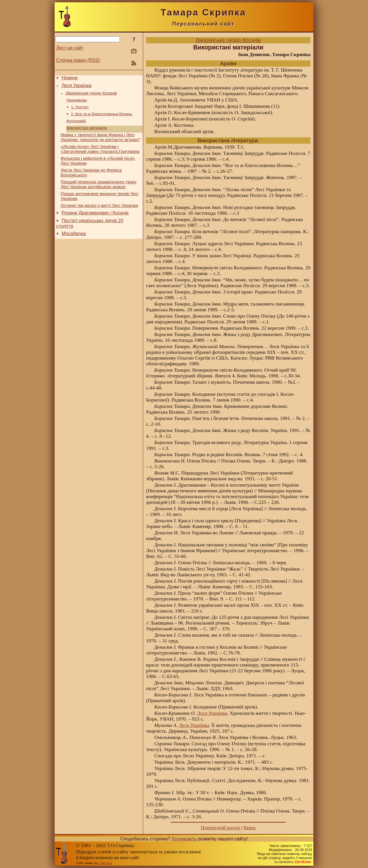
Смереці (105, 863)
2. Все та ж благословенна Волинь (102, 118)
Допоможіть (184, 839)
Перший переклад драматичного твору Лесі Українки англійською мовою (99, 194)
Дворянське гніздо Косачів (91, 96)
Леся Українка (76, 87)
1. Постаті (80, 111)
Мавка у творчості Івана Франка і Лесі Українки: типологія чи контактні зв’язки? (100, 144)
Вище (250, 828)
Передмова (76, 103)
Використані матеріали (87, 133)
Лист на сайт (70, 48)
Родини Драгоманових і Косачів (95, 225)
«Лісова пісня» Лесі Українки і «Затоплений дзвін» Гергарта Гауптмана (100, 156)
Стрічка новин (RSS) (78, 60)
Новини (70, 79)
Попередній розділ (221, 828)
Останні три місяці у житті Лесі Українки (99, 217)
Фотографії (76, 126)
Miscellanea (74, 248)
